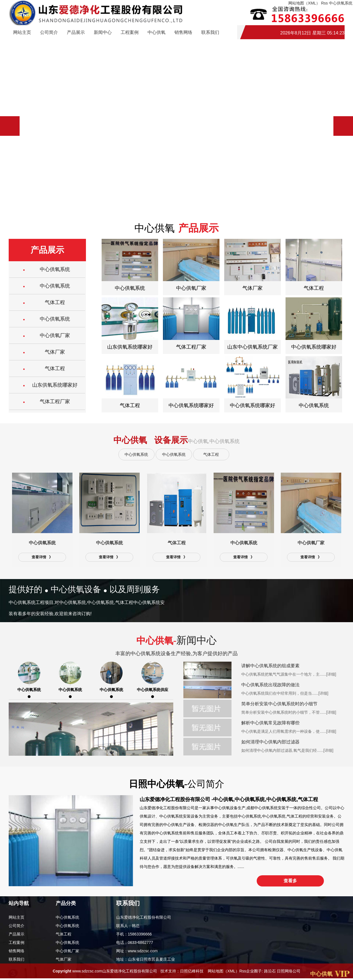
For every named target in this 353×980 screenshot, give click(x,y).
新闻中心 (103, 33)
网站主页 (22, 33)
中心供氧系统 (136, 454)
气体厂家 (64, 961)
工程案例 (130, 33)
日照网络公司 (289, 972)
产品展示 (76, 33)
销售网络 (183, 33)
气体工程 (211, 454)
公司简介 (49, 33)
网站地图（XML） (224, 972)
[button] (343, 126)
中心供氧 (156, 33)
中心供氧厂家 (67, 952)
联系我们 (210, 33)
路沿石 (270, 972)
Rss (243, 972)
